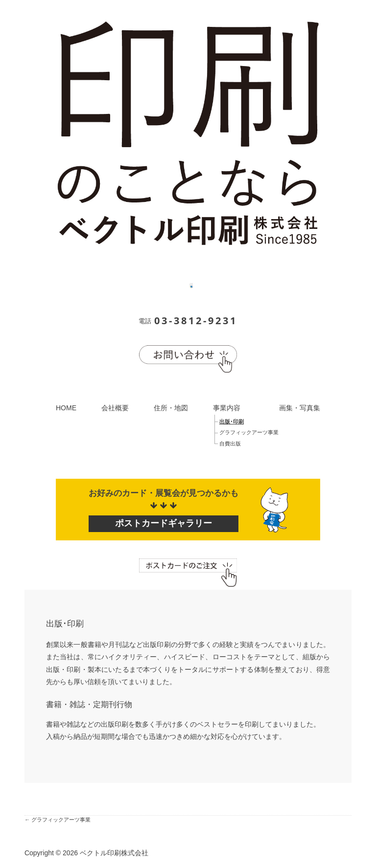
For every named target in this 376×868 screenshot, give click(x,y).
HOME (66, 408)
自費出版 (230, 444)
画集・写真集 (300, 408)
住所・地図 (171, 408)
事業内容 (227, 408)
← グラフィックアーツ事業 (58, 820)
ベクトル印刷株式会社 (114, 853)
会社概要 (115, 408)
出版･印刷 (232, 422)
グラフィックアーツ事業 (249, 432)
